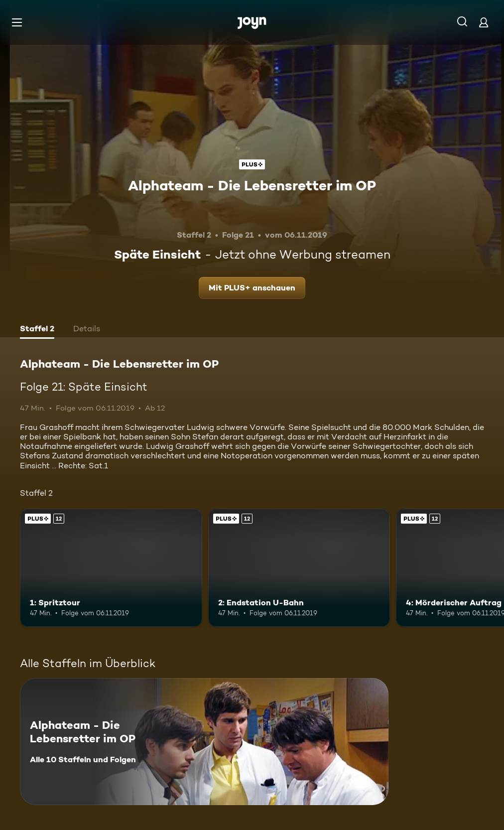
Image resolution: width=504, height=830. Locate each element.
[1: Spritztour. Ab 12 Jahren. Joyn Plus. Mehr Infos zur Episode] (111, 568)
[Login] (484, 22)
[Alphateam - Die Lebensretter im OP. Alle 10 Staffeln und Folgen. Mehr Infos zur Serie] (204, 742)
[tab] (37, 330)
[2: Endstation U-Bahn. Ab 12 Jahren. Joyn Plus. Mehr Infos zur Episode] (299, 568)
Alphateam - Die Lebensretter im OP (252, 185)
